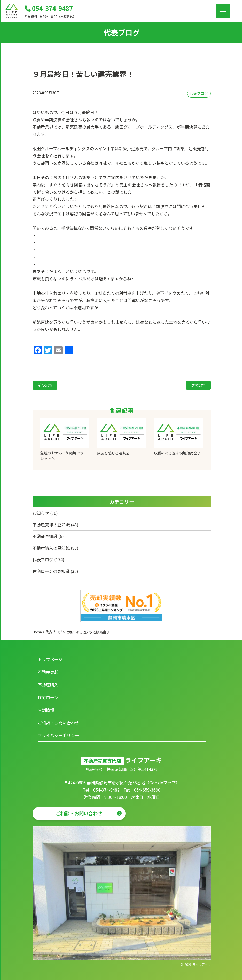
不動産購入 (48, 685)
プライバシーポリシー (58, 735)
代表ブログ (199, 93)
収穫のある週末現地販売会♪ (177, 453)
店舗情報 (46, 710)
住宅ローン (48, 697)
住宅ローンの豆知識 (51, 571)
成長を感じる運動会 (113, 453)
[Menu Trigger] (223, 11)
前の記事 (45, 385)
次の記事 (198, 385)
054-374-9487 (49, 8)
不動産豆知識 (45, 536)
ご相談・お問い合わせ (58, 723)
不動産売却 (48, 672)
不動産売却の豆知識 (51, 525)
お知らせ (41, 513)
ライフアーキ (202, 964)
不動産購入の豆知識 (51, 548)
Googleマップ (162, 783)
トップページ (50, 659)
